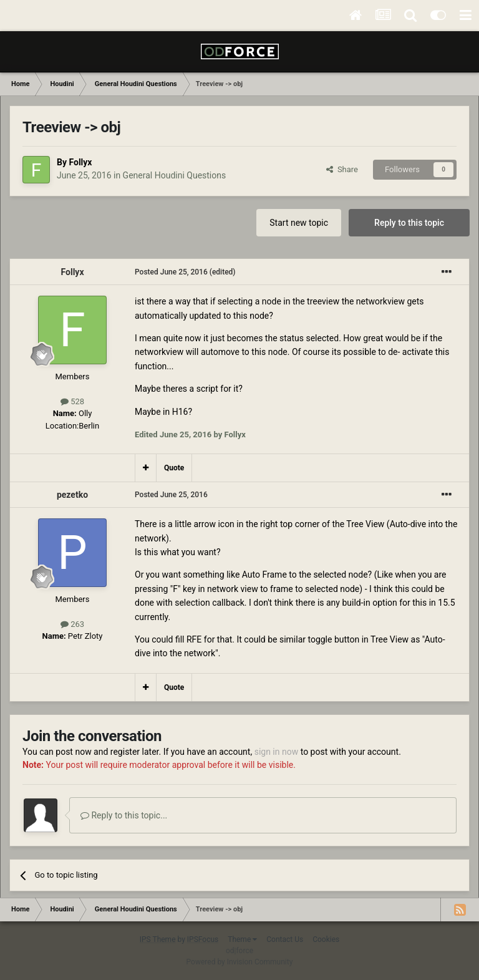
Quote (174, 468)
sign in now (277, 752)
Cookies (326, 939)
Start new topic (299, 223)
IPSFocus (203, 939)
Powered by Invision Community (240, 962)
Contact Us (285, 939)
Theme (242, 939)
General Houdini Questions (175, 175)
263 (72, 624)
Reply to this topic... (124, 815)
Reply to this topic (409, 223)
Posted (171, 272)
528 (72, 401)
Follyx (80, 162)
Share (342, 169)
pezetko (72, 495)
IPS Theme (158, 939)
